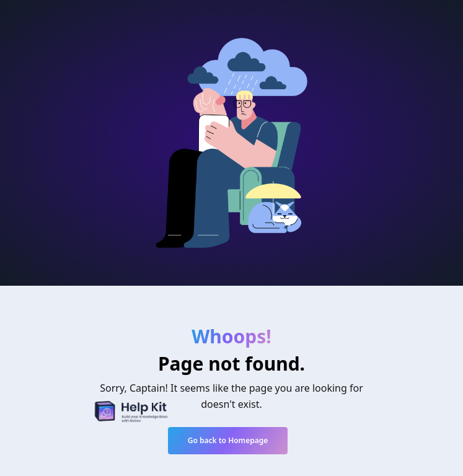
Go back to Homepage (228, 440)
